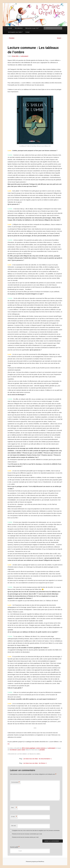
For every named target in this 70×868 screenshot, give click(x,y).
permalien (42, 750)
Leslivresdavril (24, 56)
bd (11, 750)
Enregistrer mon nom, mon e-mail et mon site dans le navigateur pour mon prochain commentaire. (36, 831)
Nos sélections (19, 28)
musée (23, 750)
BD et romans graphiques (29, 748)
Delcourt (14, 750)
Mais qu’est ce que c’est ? (32, 28)
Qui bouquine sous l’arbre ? (15, 32)
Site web (13, 826)
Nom (14, 808)
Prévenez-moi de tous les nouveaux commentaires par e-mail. (27, 834)
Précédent (11, 38)
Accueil (10, 28)
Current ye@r (15, 847)
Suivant (60, 38)
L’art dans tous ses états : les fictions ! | (35, 763)
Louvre (19, 750)
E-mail (14, 817)
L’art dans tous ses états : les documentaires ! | (37, 759)
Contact (27, 32)
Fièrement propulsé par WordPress (35, 862)
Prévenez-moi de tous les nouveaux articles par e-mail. (25, 837)
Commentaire (15, 782)
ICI (9, 744)
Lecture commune (41, 748)
